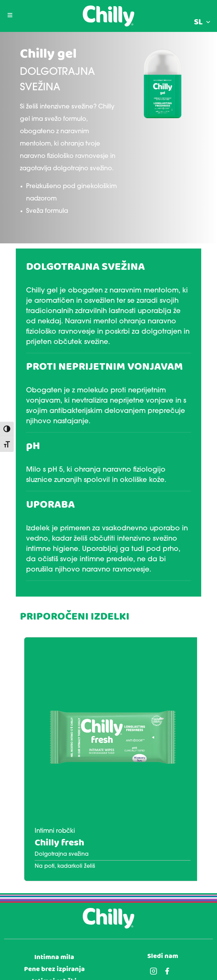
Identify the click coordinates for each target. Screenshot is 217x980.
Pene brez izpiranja (54, 969)
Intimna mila (54, 957)
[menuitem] (202, 22)
